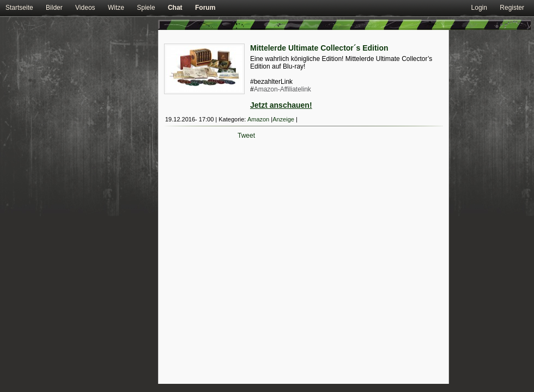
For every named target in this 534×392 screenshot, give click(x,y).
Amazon (258, 119)
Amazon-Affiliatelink (283, 89)
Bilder (54, 8)
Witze (116, 8)
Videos (85, 8)
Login (479, 8)
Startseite (19, 8)
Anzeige (283, 119)
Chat (175, 8)
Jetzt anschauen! (281, 105)
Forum (205, 8)
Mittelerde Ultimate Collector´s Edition (319, 48)
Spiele (146, 8)
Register (512, 8)
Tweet (246, 136)
